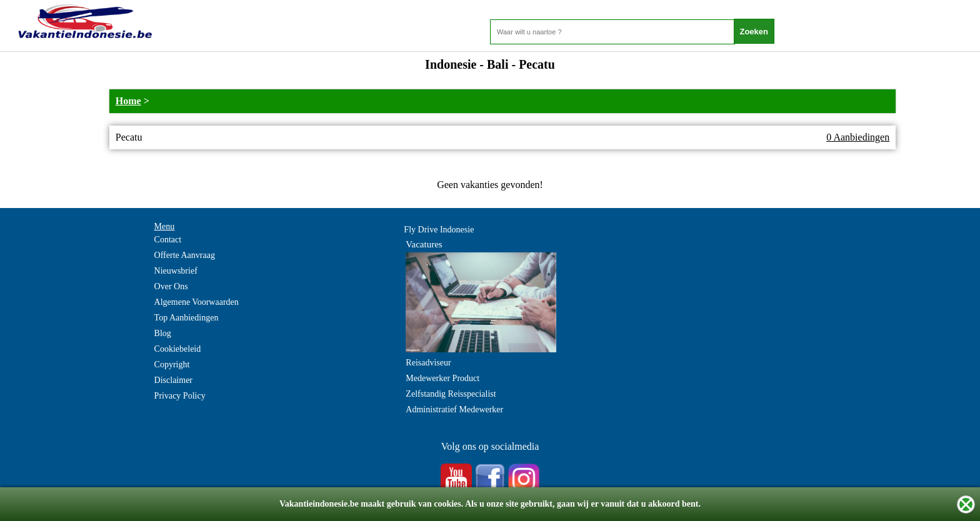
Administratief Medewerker (454, 409)
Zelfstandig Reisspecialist (451, 394)
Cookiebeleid (178, 349)
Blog (163, 333)
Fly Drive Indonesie (439, 230)
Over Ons (171, 286)
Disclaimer (173, 380)
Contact (168, 240)
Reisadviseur (428, 363)
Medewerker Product (442, 378)
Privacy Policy (180, 396)
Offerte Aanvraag (185, 255)
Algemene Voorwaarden (197, 302)
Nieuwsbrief (176, 271)
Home (128, 101)
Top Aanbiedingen (187, 318)
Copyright (172, 365)
